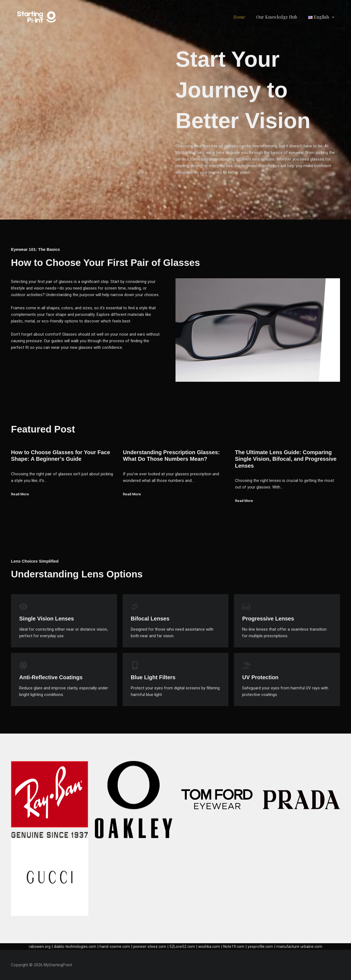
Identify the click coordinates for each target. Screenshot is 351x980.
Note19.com (237, 947)
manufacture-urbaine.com (305, 947)
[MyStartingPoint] (37, 17)
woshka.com (211, 947)
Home (245, 17)
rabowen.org (34, 947)
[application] (333, 17)
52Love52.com (183, 947)
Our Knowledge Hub (280, 17)
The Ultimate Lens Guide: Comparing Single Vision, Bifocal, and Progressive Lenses (286, 459)
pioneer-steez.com (149, 947)
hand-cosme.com (113, 947)
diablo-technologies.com (71, 947)
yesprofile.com (264, 947)
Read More (21, 494)
